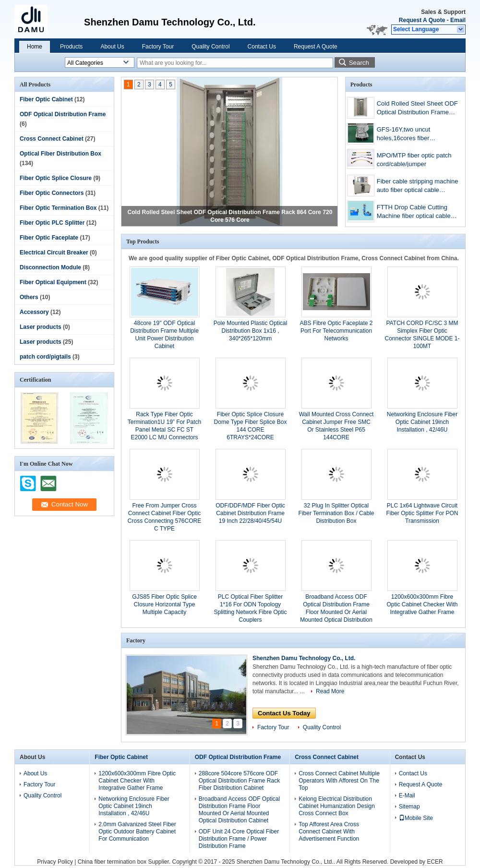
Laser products (41, 327)
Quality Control (210, 47)
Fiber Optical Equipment (53, 282)
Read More (330, 691)
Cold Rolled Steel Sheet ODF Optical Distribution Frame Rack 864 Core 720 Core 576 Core (417, 109)
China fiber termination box (112, 862)
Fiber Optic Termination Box (58, 208)
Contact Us (262, 47)
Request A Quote (422, 20)
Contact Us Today (284, 713)
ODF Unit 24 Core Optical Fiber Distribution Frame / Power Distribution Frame (239, 839)
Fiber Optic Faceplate (49, 238)
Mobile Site (416, 818)
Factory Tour (158, 47)
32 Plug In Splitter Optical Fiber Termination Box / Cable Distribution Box (336, 513)
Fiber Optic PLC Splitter (52, 223)
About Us (112, 47)
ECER (435, 862)
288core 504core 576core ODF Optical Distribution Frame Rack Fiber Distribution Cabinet (239, 781)
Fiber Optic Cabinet (46, 99)
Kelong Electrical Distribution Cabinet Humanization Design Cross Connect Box (337, 806)
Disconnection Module (50, 267)
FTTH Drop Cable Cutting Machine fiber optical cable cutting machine (414, 212)
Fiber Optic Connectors (52, 193)
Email (458, 20)
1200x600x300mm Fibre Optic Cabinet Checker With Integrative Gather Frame (422, 604)
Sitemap (409, 807)
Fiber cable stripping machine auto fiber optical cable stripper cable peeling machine (418, 187)
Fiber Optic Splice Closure (56, 178)
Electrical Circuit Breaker (54, 253)
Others (29, 297)
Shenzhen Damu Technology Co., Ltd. (304, 658)
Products (71, 47)
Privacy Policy (55, 862)
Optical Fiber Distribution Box (60, 154)
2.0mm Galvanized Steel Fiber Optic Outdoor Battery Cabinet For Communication (137, 832)
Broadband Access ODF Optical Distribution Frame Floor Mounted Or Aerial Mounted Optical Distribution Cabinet (336, 612)
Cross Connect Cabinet (52, 139)
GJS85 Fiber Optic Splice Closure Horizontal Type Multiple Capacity (164, 604)
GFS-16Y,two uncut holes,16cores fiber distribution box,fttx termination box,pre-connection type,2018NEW (414, 135)
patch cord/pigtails (45, 357)
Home (35, 47)
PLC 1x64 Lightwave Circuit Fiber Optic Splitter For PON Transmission (422, 513)
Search (359, 63)
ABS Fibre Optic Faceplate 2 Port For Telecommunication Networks (336, 331)
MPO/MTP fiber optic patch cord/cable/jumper (414, 160)
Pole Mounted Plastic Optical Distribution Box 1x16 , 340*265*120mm (250, 331)
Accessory (34, 312)
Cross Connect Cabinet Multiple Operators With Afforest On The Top (339, 781)
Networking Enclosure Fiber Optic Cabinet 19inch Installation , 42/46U (422, 422)
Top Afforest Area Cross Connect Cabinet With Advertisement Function (329, 832)
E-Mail (407, 796)
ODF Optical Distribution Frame (63, 114)
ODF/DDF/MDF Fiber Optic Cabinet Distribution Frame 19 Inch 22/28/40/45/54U (250, 513)
